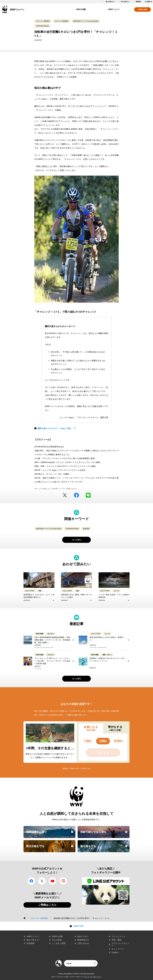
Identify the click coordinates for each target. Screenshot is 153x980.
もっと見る (76, 540)
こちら (88, 768)
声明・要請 (117, 940)
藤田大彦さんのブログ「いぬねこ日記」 (55, 428)
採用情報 (31, 943)
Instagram (63, 881)
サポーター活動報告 (43, 21)
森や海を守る (105, 848)
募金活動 (86, 529)
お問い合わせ (83, 943)
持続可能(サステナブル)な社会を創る (86, 21)
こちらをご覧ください (94, 977)
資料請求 (138, 2)
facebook (76, 495)
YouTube (53, 881)
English (115, 952)
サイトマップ (118, 949)
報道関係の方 (83, 940)
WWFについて (114, 9)
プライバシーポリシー (120, 944)
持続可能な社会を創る (105, 834)
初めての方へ (83, 936)
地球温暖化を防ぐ (51, 834)
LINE (88, 495)
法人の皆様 (57, 940)
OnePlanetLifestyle (42, 26)
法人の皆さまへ (125, 2)
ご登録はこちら (47, 905)
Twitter (65, 495)
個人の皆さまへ (110, 2)
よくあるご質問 (59, 943)
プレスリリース (118, 936)
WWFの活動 (81, 9)
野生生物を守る (51, 848)
